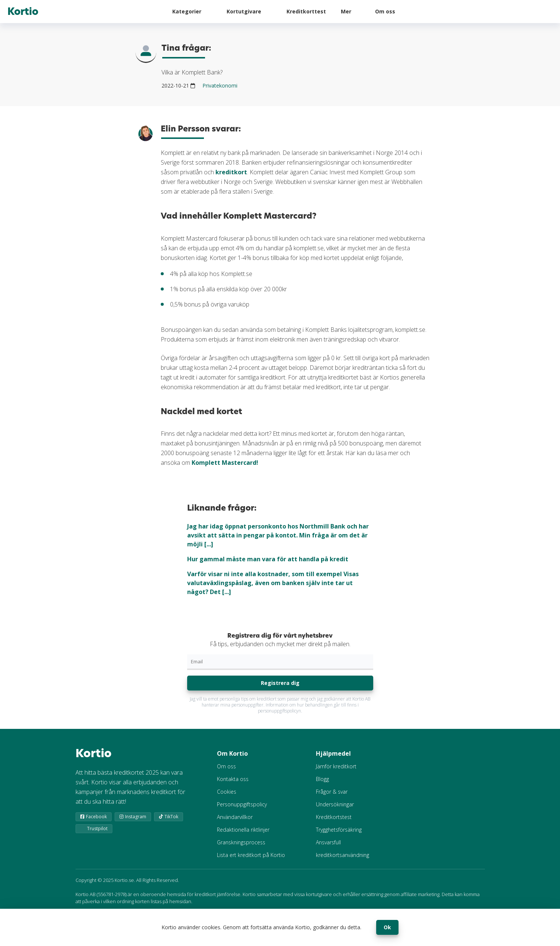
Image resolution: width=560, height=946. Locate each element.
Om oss (385, 11)
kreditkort (231, 172)
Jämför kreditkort (336, 766)
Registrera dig (280, 683)
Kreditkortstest (334, 817)
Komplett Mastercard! (225, 463)
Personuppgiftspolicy (242, 804)
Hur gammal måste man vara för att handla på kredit (268, 559)
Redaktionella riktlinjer (243, 830)
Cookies (227, 792)
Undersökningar (335, 804)
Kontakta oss (233, 779)
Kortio (23, 12)
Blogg (322, 779)
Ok (387, 927)
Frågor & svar (332, 792)
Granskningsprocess (241, 842)
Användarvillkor (235, 817)
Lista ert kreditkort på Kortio (251, 855)
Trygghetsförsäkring (339, 830)
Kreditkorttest (306, 11)
